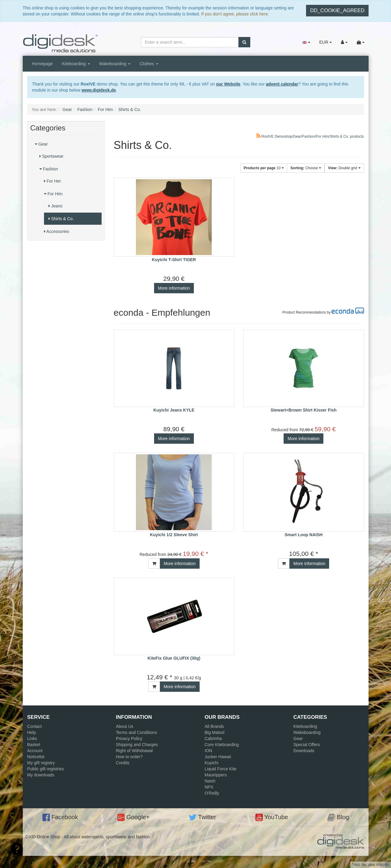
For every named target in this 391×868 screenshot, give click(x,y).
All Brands (214, 726)
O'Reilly (212, 793)
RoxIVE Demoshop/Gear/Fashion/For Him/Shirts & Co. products (310, 136)
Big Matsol (215, 732)
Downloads (304, 751)
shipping (383, 865)
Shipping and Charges (137, 745)
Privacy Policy (129, 738)
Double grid (344, 168)
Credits (123, 763)
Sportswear (52, 156)
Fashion (49, 169)
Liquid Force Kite (221, 769)
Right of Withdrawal (134, 751)
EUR (325, 42)
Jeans (56, 206)
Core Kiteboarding (222, 745)
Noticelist (36, 757)
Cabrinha (213, 738)
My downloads (41, 775)
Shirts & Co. (61, 219)
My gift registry (41, 763)
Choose (306, 168)
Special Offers (307, 745)
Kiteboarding (76, 64)
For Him (53, 194)
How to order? (129, 757)
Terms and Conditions (136, 732)
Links (32, 738)
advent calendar (282, 84)
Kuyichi (212, 763)
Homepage (43, 64)
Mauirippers (216, 775)
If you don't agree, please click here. (235, 14)
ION (209, 751)
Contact (35, 726)
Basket (34, 745)
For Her (52, 181)
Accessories (57, 231)
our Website (228, 84)
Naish (210, 781)
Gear (41, 144)
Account (35, 751)
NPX (209, 787)
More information (174, 288)
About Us (125, 726)
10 (264, 168)
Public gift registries (46, 769)
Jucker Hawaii (218, 757)
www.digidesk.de (99, 90)
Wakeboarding (115, 64)
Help (32, 732)
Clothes (149, 64)
